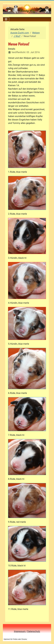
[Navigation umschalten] (6, 19)
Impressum (20, 631)
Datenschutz (34, 631)
